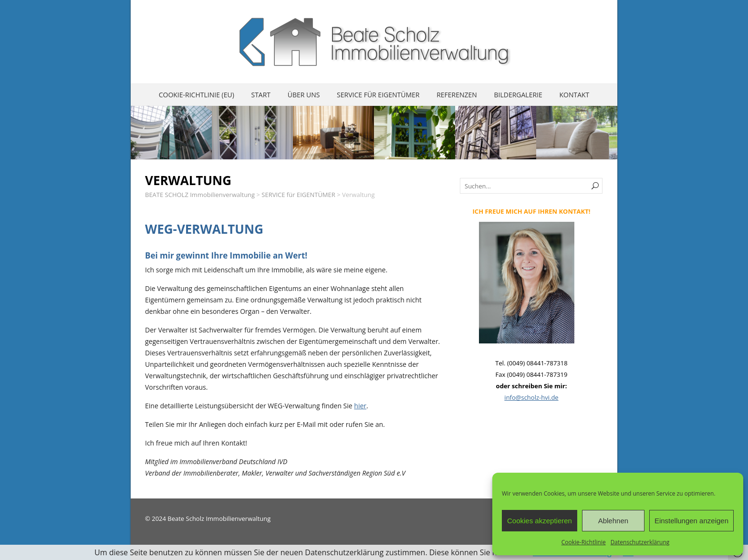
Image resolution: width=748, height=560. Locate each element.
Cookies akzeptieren (540, 521)
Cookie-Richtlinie (584, 542)
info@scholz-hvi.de (531, 397)
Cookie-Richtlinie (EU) (197, 95)
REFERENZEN (457, 95)
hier (360, 406)
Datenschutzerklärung (640, 542)
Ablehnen (613, 521)
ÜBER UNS (304, 95)
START (261, 95)
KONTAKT (574, 95)
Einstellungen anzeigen (691, 521)
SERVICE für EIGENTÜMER (378, 95)
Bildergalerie (518, 95)
